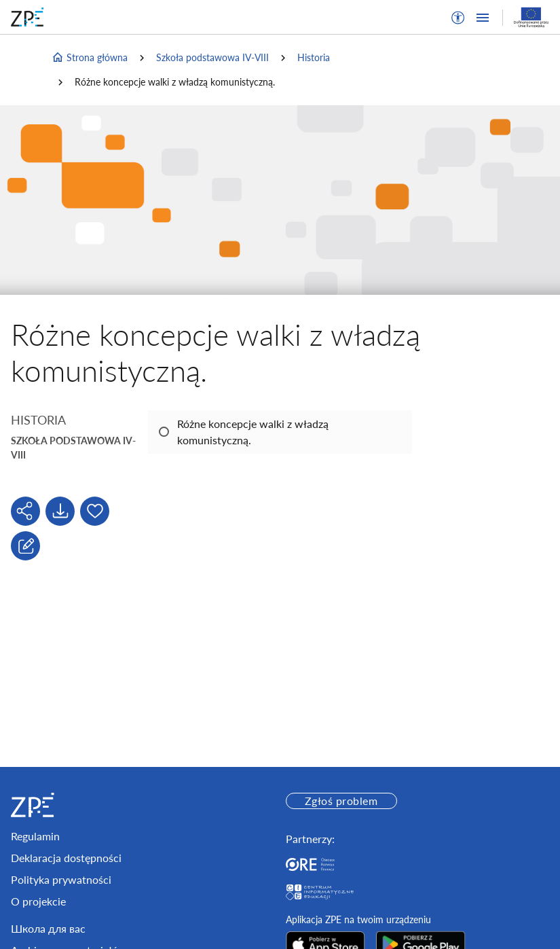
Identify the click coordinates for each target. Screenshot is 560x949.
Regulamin (35, 836)
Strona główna (90, 58)
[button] (458, 18)
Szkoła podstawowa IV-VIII (212, 57)
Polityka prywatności (61, 879)
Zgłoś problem (341, 801)
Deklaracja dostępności (66, 858)
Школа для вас (48, 928)
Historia (314, 57)
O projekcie (38, 901)
